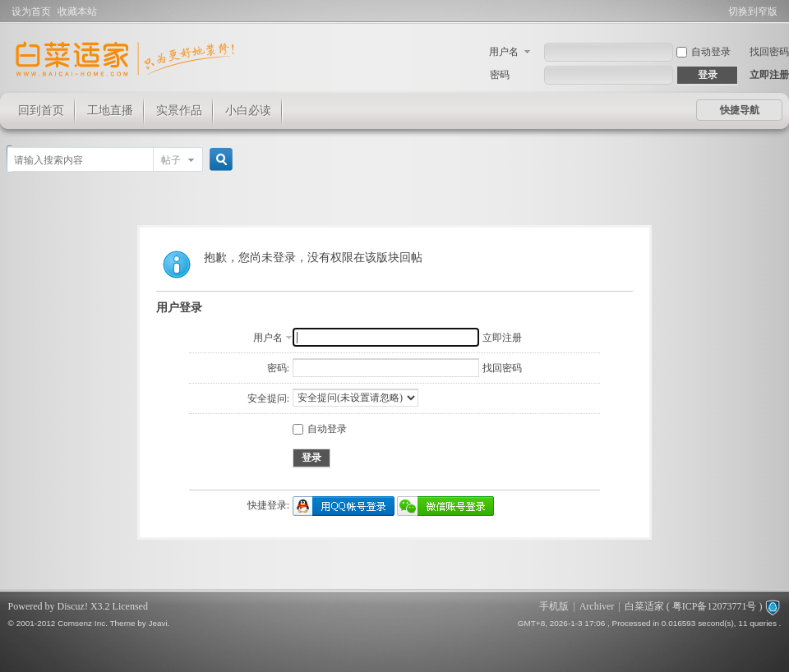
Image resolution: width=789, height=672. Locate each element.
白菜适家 (644, 606)
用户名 (504, 52)
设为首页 (31, 12)
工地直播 (110, 110)
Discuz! (73, 606)
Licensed (130, 606)
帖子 (171, 160)
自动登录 (704, 52)
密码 (500, 75)
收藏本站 (77, 12)
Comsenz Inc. (83, 623)
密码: (278, 368)
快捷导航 (740, 110)
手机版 (554, 606)
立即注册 (769, 75)
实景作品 (179, 110)
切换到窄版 (753, 12)
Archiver (597, 606)
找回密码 (769, 52)
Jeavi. (159, 623)
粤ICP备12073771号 (715, 606)
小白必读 (248, 110)
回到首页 (41, 110)
